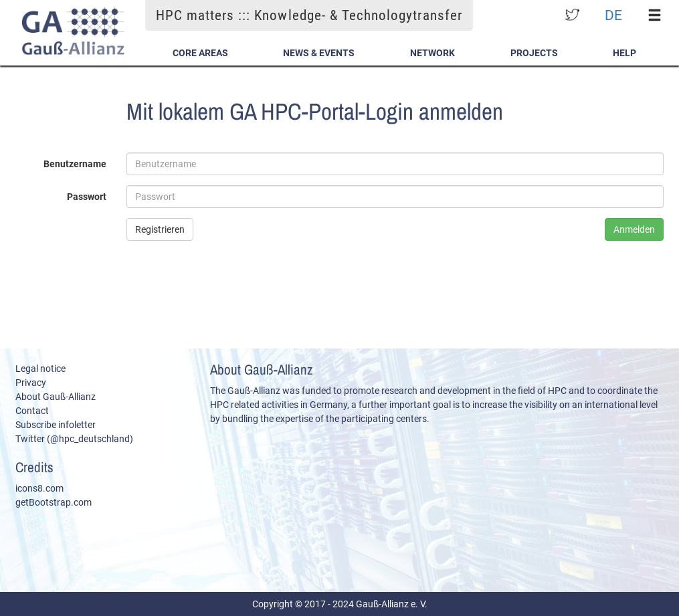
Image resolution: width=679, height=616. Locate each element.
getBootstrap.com (54, 502)
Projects (534, 53)
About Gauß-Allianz (56, 397)
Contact (32, 411)
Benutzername (75, 164)
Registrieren (160, 229)
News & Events (319, 53)
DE (613, 15)
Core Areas (200, 53)
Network (432, 53)
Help (624, 53)
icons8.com (39, 488)
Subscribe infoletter (56, 425)
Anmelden (634, 229)
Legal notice (40, 369)
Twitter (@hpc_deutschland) (74, 439)
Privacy (31, 383)
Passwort (87, 197)
